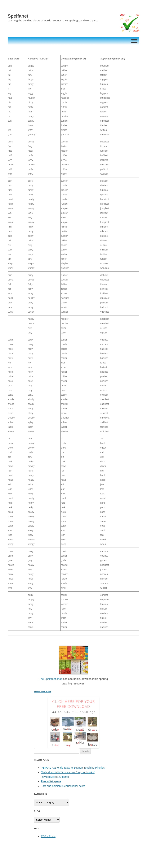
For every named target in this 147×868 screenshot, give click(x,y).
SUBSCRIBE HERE (43, 691)
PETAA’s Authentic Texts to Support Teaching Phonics (73, 768)
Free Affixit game (51, 781)
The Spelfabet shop (51, 679)
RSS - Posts (48, 836)
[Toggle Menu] (134, 41)
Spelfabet (18, 16)
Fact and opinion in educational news (63, 786)
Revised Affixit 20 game (55, 777)
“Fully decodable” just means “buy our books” (68, 772)
